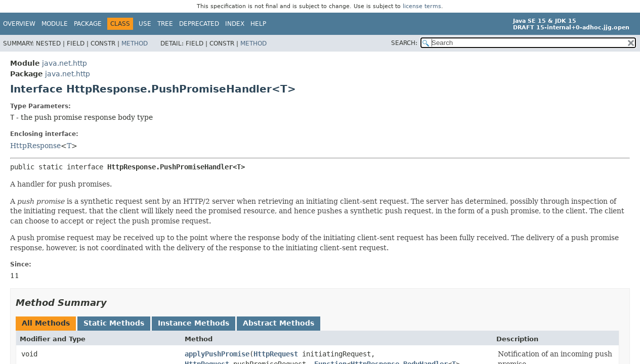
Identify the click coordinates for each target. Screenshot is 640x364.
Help (258, 24)
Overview (19, 24)
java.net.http (65, 63)
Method (135, 43)
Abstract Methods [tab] (279, 323)
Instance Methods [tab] (194, 323)
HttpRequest (276, 354)
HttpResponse (35, 146)
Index (235, 24)
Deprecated (199, 24)
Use (145, 24)
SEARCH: (404, 43)
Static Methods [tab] (114, 323)
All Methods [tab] (46, 323)
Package (88, 24)
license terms (422, 6)
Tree (165, 24)
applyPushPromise (217, 354)
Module (55, 24)
